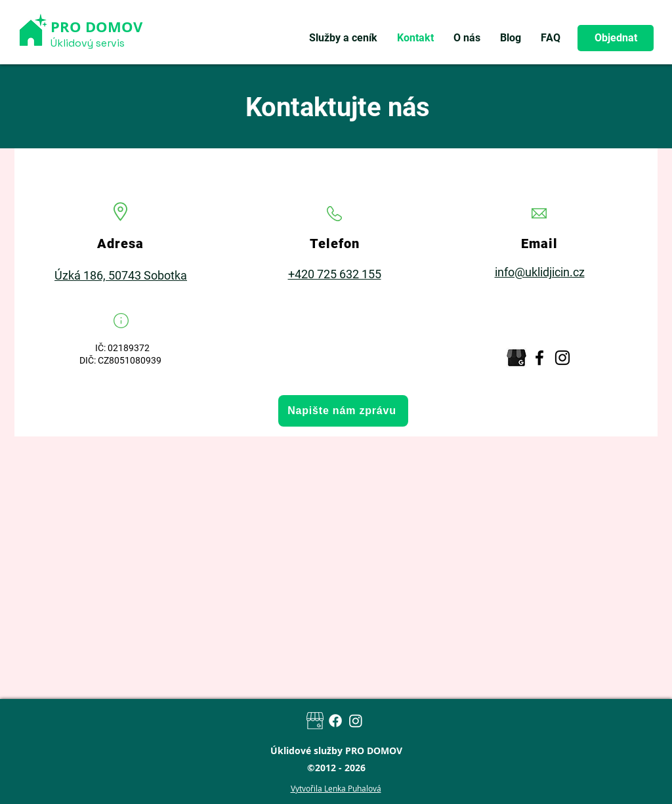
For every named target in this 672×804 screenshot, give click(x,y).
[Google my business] (315, 721)
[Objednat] (616, 38)
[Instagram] (562, 358)
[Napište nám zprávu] (343, 411)
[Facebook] (539, 358)
